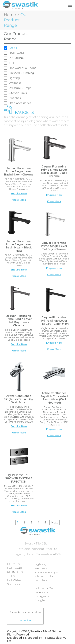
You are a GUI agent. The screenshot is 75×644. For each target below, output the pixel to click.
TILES (13, 63)
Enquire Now (19, 194)
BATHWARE (17, 53)
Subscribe (25, 620)
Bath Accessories (20, 103)
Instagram (42, 596)
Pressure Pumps (20, 88)
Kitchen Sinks (18, 93)
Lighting (14, 78)
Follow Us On (44, 588)
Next (55, 523)
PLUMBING (16, 58)
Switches (15, 98)
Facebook (41, 592)
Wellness (15, 83)
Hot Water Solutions (22, 68)
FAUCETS (15, 48)
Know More (19, 200)
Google (40, 600)
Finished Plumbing (21, 73)
